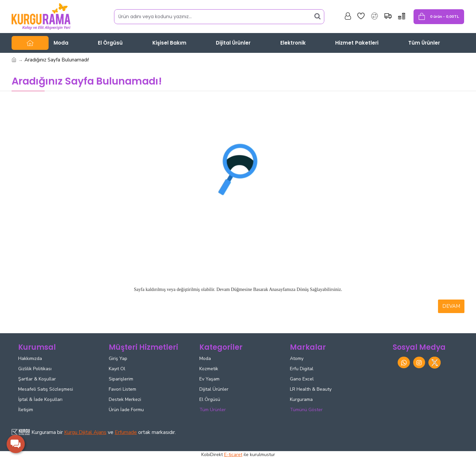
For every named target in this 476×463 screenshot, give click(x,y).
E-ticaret (233, 455)
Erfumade (126, 432)
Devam (451, 306)
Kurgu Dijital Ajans (85, 432)
